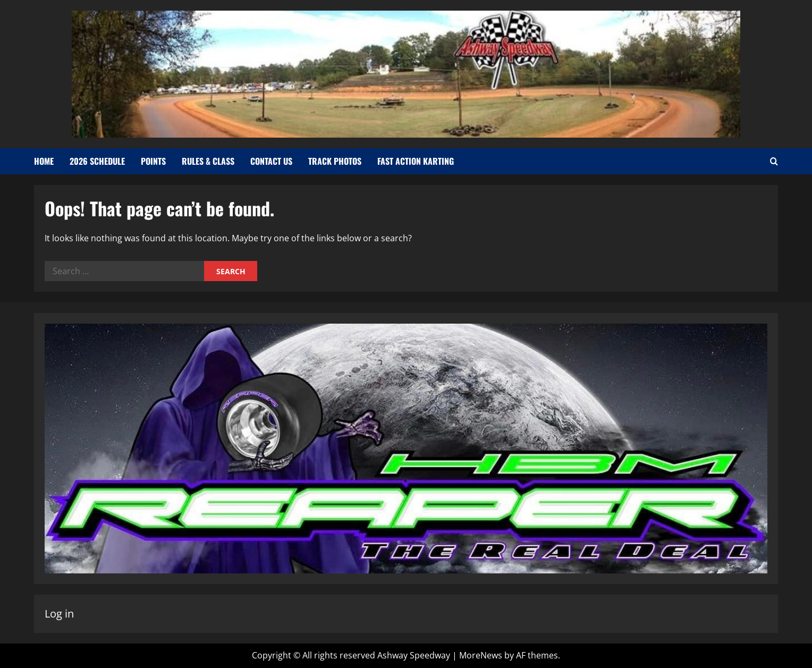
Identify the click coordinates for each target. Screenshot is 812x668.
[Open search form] (774, 162)
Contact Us (271, 161)
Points (153, 161)
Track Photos (335, 161)
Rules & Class (208, 161)
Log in (59, 614)
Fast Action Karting (416, 161)
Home (44, 161)
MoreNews (481, 655)
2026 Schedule (97, 161)
